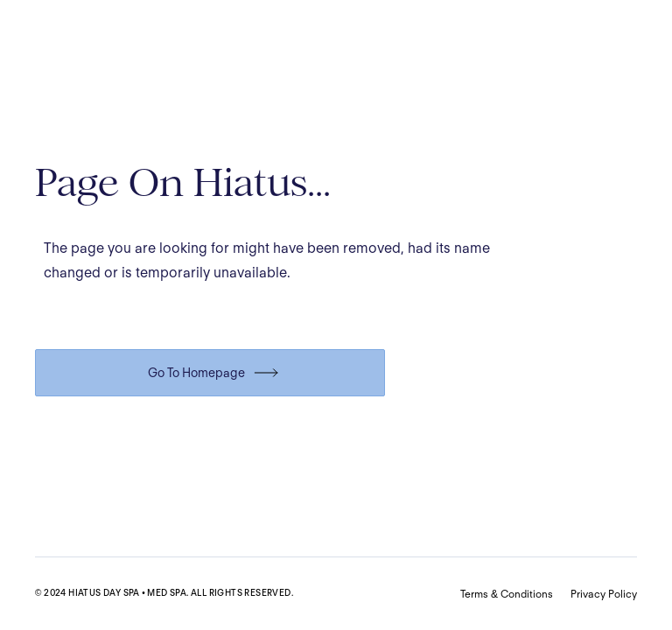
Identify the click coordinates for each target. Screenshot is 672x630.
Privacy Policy (604, 594)
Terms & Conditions (507, 594)
